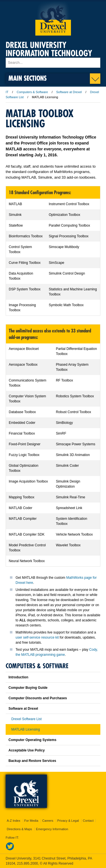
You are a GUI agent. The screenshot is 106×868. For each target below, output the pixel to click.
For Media (31, 821)
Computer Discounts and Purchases (38, 698)
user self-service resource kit (37, 637)
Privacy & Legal (68, 821)
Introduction (18, 677)
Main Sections (28, 78)
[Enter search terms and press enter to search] (53, 63)
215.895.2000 (27, 863)
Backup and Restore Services (32, 761)
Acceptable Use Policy (27, 750)
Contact (88, 821)
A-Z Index (14, 821)
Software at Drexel (69, 92)
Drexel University (53, 18)
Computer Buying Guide (28, 688)
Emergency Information (52, 829)
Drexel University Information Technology (49, 49)
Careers (48, 821)
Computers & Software (32, 92)
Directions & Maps (19, 829)
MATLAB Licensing (26, 729)
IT (7, 92)
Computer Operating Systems (32, 740)
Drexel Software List (26, 719)
